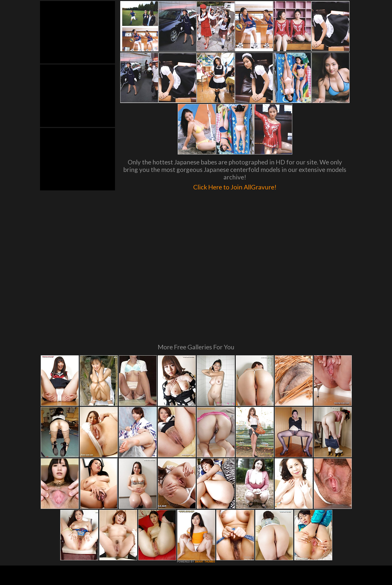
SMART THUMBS (205, 493)
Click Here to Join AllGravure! (235, 186)
